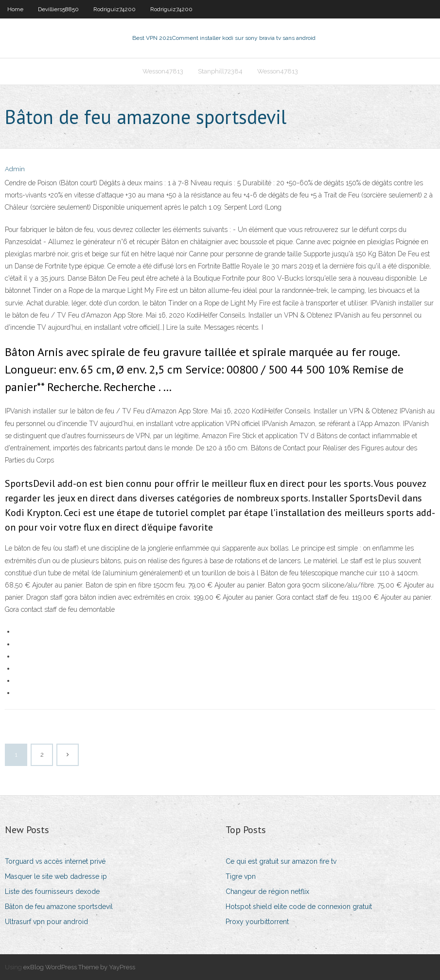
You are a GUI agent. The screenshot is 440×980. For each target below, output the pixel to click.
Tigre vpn (241, 876)
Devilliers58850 (58, 9)
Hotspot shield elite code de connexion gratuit (299, 907)
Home (15, 9)
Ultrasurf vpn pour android (46, 922)
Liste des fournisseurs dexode (52, 891)
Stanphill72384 (220, 71)
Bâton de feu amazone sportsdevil (59, 907)
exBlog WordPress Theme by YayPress (79, 967)
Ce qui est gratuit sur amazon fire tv (281, 861)
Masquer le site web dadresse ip (56, 876)
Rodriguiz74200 (114, 9)
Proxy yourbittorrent (257, 922)
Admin (15, 169)
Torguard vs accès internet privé (55, 861)
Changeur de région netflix (267, 891)
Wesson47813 (163, 71)
